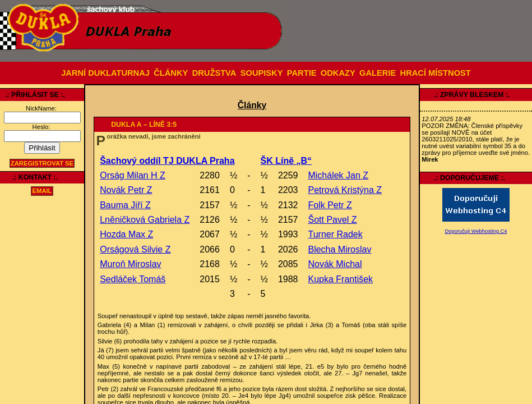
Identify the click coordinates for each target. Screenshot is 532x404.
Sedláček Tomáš (133, 279)
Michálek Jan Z (338, 175)
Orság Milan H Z (132, 175)
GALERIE (378, 73)
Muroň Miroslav (130, 264)
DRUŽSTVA (214, 73)
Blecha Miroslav (339, 249)
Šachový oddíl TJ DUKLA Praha (167, 161)
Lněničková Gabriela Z (145, 220)
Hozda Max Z (126, 234)
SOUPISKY (262, 73)
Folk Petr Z (330, 205)
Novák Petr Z (126, 190)
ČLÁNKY (171, 73)
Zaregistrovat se (42, 163)
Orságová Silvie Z (135, 249)
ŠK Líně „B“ (286, 161)
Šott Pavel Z (332, 220)
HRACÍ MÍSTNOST (436, 73)
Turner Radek (335, 234)
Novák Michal (335, 264)
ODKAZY (338, 73)
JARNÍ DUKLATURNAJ (105, 73)
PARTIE (302, 73)
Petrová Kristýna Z (345, 190)
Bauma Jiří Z (125, 205)
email (42, 191)
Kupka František (340, 279)
